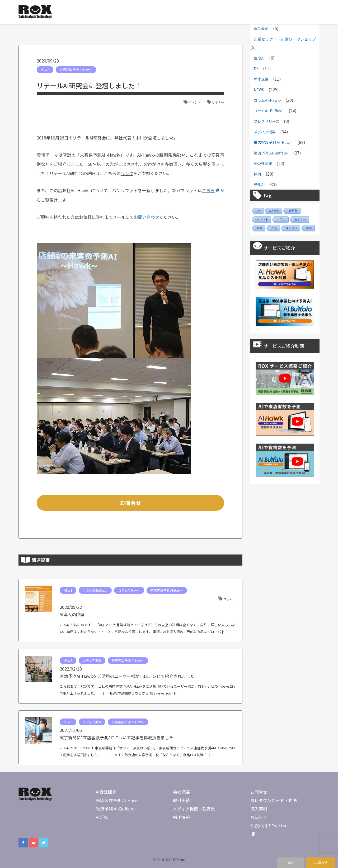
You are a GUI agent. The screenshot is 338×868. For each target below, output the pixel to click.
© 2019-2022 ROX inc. (169, 859)
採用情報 (292, 228)
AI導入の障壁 (72, 614)
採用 (257, 174)
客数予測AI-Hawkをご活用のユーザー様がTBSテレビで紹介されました (127, 676)
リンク (127, 173)
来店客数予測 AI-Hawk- (76, 69)
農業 (309, 228)
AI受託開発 (263, 163)
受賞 (274, 228)
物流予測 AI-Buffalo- (271, 153)
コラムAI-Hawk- (129, 590)
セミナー (218, 102)
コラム (228, 599)
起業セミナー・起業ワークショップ (285, 39)
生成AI (259, 58)
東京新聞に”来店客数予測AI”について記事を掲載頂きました (116, 737)
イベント (195, 102)
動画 (260, 228)
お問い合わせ (147, 217)
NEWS (45, 69)
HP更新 (293, 211)
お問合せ (130, 503)
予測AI (259, 185)
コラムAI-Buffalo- (95, 590)
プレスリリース (267, 121)
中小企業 (261, 79)
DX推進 (274, 211)
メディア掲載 (92, 660)
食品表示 (261, 28)
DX (256, 69)
